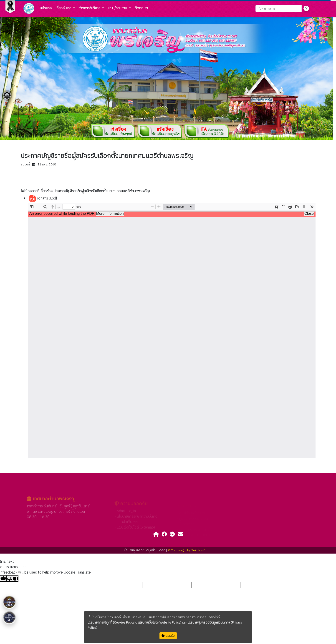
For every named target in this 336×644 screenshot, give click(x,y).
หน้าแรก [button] (46, 8)
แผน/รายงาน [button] (118, 8)
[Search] (279, 9)
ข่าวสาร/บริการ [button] (90, 8)
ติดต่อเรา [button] (141, 8)
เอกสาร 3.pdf (43, 199)
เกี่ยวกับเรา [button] (64, 8)
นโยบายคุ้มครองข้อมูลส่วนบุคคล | (145, 550)
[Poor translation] (13, 579)
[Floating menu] (7, 95)
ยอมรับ (168, 636)
